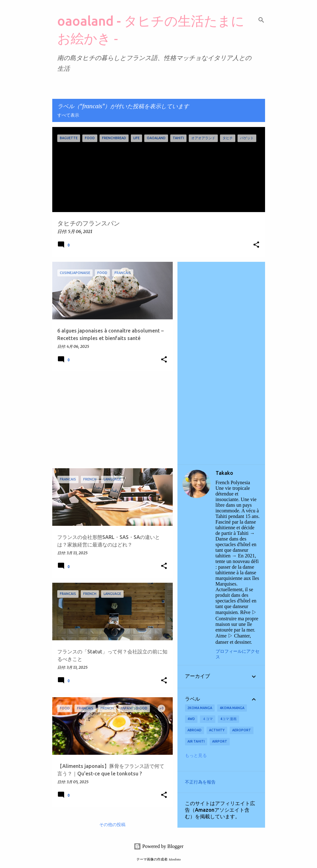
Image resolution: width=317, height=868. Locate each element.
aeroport (242, 730)
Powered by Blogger (159, 846)
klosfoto (175, 859)
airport (220, 741)
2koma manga (200, 708)
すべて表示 (68, 115)
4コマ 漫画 (228, 719)
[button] (256, 245)
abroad (194, 730)
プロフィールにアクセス (238, 654)
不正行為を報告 (200, 782)
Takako (224, 473)
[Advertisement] (110, 420)
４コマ (208, 719)
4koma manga (232, 708)
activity (217, 730)
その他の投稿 (112, 825)
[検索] (261, 20)
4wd (191, 719)
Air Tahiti (196, 741)
